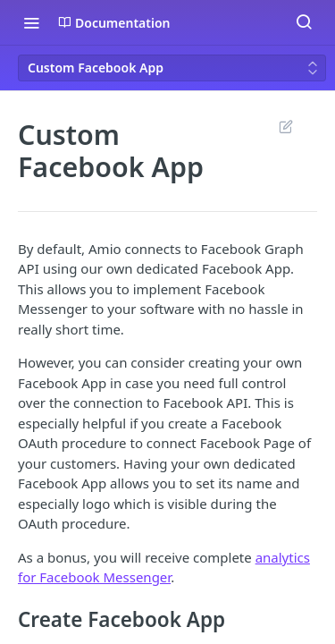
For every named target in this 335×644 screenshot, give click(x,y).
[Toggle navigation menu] (31, 22)
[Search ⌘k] (304, 22)
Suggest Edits (285, 126)
